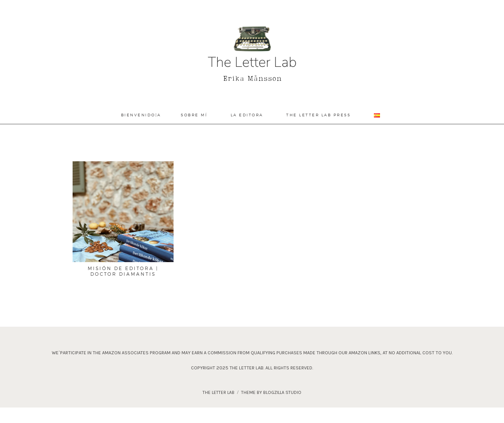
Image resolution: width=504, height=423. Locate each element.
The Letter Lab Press (318, 115)
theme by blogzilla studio (271, 392)
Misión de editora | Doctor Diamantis (123, 271)
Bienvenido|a (141, 115)
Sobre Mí (194, 115)
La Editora (247, 115)
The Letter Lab (219, 392)
